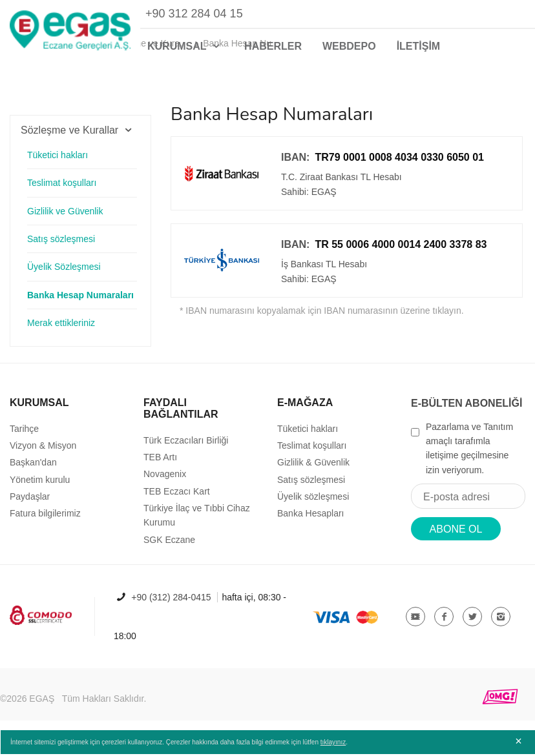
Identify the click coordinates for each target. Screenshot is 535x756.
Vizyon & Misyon (43, 452)
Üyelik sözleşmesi (313, 503)
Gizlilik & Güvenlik (313, 469)
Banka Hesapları (311, 520)
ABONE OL (456, 536)
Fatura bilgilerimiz (45, 520)
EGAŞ (42, 705)
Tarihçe (24, 434)
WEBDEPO (349, 46)
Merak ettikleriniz (61, 329)
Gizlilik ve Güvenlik (65, 217)
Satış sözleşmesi (61, 245)
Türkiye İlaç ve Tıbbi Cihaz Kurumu (197, 522)
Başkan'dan (33, 469)
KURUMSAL (185, 46)
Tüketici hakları (58, 161)
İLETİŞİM (419, 46)
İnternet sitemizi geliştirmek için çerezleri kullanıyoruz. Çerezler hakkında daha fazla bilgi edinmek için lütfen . (178, 745)
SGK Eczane (169, 546)
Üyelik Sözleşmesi (64, 273)
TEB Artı (160, 464)
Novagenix (165, 480)
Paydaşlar (30, 503)
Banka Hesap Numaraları (80, 301)
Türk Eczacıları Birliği (186, 446)
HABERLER (273, 46)
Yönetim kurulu (40, 486)
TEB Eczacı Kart (177, 498)
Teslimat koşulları (62, 189)
